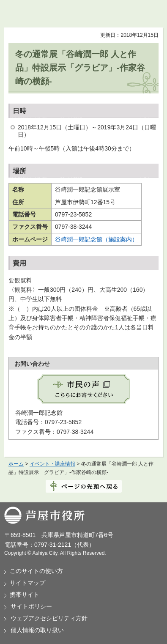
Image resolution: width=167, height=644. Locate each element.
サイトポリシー (31, 606)
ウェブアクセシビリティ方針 (49, 618)
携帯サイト (25, 595)
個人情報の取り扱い (37, 630)
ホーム (16, 464)
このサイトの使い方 (36, 571)
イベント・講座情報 (52, 464)
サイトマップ (27, 583)
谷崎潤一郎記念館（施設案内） (96, 239)
